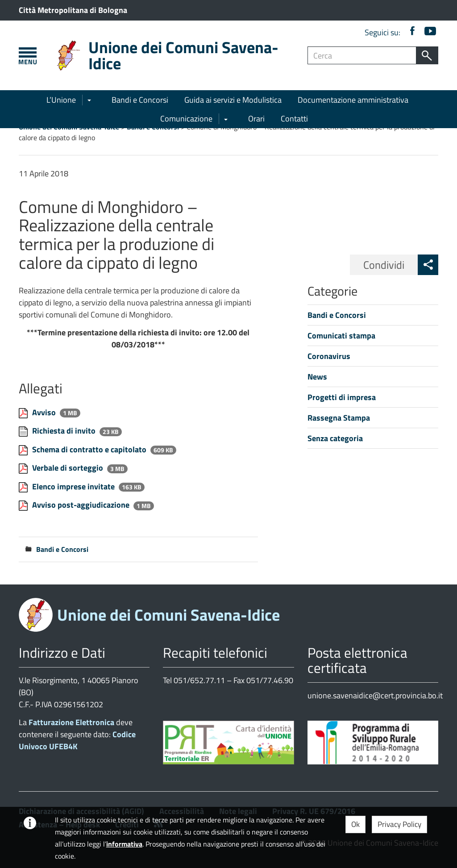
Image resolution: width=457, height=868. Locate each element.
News (317, 377)
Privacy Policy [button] (399, 824)
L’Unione (61, 100)
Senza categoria (335, 438)
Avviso (45, 412)
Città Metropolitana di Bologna (73, 10)
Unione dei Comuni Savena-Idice (183, 55)
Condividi (384, 265)
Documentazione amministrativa (353, 100)
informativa (124, 844)
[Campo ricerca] (362, 55)
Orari (256, 119)
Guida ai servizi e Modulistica (233, 100)
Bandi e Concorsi (140, 100)
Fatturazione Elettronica (71, 722)
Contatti (294, 119)
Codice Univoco (77, 740)
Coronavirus (329, 356)
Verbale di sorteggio (69, 468)
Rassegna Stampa (339, 418)
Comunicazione (186, 119)
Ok (355, 824)
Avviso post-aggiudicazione (82, 505)
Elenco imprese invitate (74, 486)
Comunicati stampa (341, 336)
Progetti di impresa (342, 397)
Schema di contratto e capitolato (90, 449)
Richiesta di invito (65, 431)
